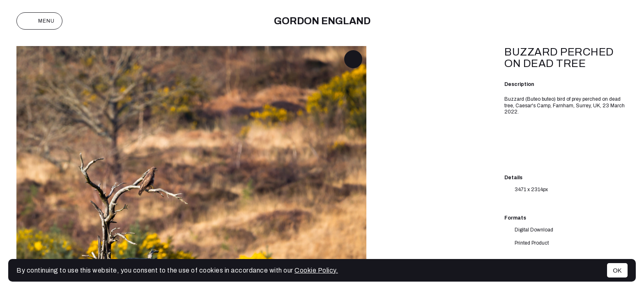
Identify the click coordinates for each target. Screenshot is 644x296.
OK (617, 270)
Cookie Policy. (316, 270)
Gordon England (322, 21)
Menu (39, 21)
